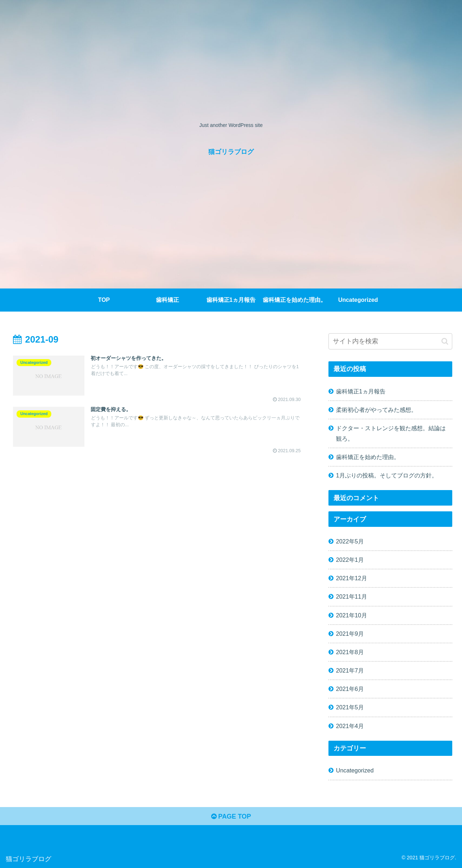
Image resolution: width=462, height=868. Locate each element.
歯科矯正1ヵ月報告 (361, 391)
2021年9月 (350, 634)
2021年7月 (350, 670)
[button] (445, 341)
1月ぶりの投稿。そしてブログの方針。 (387, 475)
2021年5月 (350, 707)
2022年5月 (350, 541)
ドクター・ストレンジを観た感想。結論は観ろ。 (391, 433)
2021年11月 (352, 596)
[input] (391, 341)
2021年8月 (350, 652)
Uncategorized (355, 770)
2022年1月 (350, 560)
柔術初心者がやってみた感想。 (376, 410)
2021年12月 (352, 578)
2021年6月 (350, 689)
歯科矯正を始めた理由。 (368, 457)
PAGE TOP (231, 816)
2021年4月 (350, 726)
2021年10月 (352, 615)
